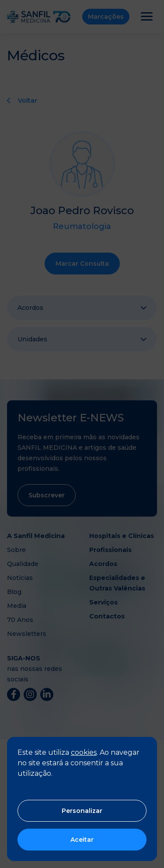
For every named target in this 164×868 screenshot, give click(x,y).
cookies (84, 752)
